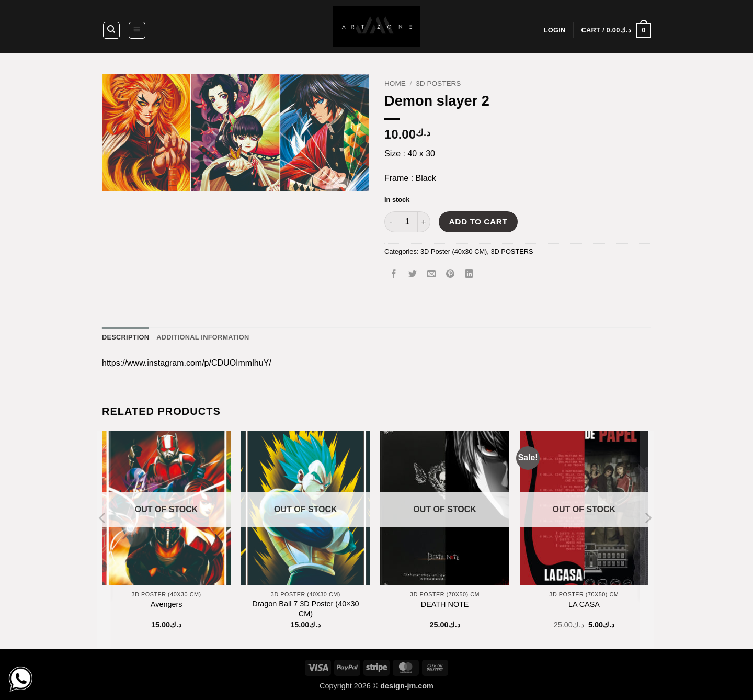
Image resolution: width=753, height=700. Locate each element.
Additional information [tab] (203, 337)
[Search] (111, 30)
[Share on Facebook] (394, 275)
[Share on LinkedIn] (469, 275)
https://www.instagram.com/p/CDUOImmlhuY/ (187, 363)
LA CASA (584, 604)
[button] (137, 30)
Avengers (167, 604)
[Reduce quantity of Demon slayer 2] (391, 222)
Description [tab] (125, 337)
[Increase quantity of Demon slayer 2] (424, 222)
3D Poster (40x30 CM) (454, 251)
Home (395, 83)
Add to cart (478, 222)
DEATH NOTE (445, 604)
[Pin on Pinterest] (450, 275)
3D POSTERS (438, 83)
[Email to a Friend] (432, 275)
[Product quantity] (407, 222)
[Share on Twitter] (413, 275)
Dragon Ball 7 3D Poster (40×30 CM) (305, 609)
